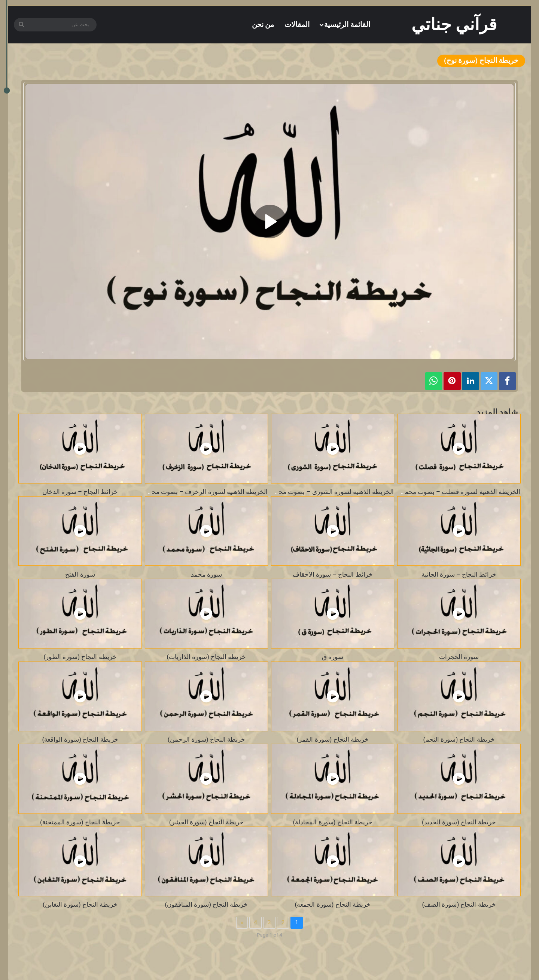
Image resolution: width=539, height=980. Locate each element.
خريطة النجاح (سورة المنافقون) (206, 904)
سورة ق (333, 657)
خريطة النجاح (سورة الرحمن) (206, 739)
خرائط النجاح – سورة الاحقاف (333, 574)
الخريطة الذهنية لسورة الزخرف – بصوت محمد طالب (198, 492)
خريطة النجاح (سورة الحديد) (459, 822)
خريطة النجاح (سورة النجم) (459, 739)
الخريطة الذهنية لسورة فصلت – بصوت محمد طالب (452, 492)
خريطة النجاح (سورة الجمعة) (333, 904)
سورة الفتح (80, 574)
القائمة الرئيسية (347, 25)
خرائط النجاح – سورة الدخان (80, 492)
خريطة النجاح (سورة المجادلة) (333, 822)
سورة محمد (206, 574)
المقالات (297, 25)
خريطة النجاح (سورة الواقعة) (80, 739)
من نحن (263, 25)
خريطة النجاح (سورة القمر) (333, 739)
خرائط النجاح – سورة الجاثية (459, 574)
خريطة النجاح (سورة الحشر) (206, 822)
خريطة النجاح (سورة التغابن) (80, 904)
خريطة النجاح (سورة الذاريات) (206, 657)
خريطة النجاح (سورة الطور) (80, 657)
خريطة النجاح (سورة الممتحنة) (80, 822)
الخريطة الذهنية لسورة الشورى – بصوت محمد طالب (324, 492)
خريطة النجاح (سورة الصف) (459, 904)
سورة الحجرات (459, 657)
